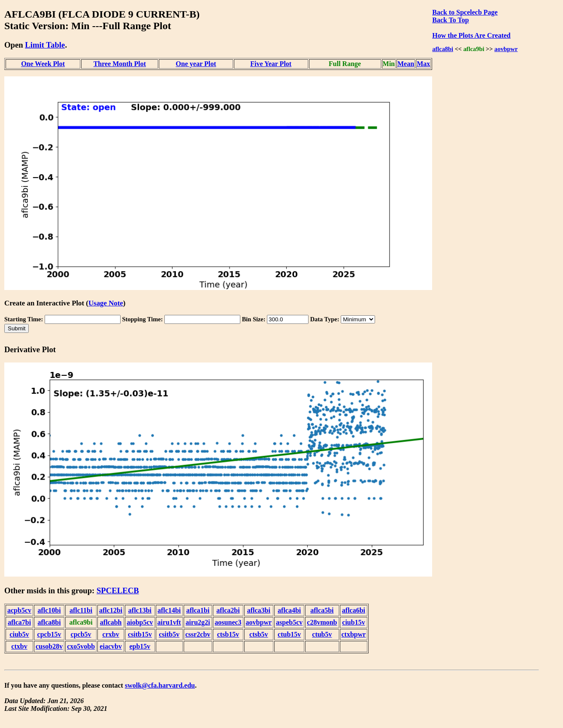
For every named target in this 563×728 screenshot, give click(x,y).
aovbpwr (506, 49)
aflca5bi (322, 610)
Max (423, 64)
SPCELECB (118, 591)
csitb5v (169, 634)
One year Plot (196, 64)
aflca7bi (19, 622)
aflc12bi (111, 610)
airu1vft (169, 622)
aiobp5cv (140, 622)
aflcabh (111, 622)
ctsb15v (228, 634)
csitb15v (140, 634)
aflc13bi (140, 610)
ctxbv (19, 646)
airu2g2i (198, 622)
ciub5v (19, 634)
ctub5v (322, 634)
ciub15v (353, 622)
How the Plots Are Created (471, 35)
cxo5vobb (81, 646)
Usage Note (106, 303)
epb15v (140, 646)
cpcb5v (81, 634)
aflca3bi (259, 610)
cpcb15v (49, 634)
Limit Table (45, 45)
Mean (406, 64)
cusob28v (49, 646)
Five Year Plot (271, 64)
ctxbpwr (354, 634)
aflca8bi (443, 49)
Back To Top (450, 20)
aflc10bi (49, 610)
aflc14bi (169, 610)
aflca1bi (198, 610)
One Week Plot (43, 64)
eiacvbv (111, 646)
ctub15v (289, 634)
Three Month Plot (120, 64)
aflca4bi (289, 610)
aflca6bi (354, 610)
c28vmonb (322, 622)
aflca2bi (228, 610)
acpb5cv (19, 610)
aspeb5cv (289, 622)
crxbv (111, 634)
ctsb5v (259, 634)
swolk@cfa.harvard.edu (160, 685)
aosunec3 (228, 622)
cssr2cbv (198, 634)
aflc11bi (81, 610)
